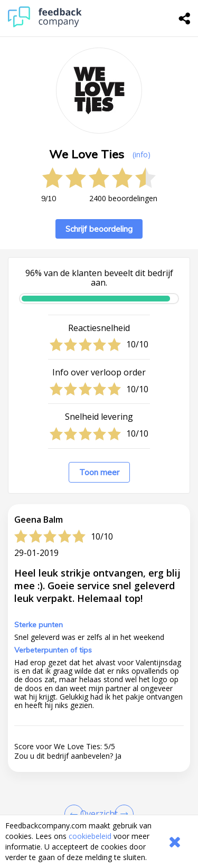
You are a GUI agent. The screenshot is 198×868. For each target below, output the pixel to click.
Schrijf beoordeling (99, 229)
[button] (99, 590)
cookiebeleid (90, 836)
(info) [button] (142, 154)
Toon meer (99, 472)
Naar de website (51, 791)
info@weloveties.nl (77, 760)
